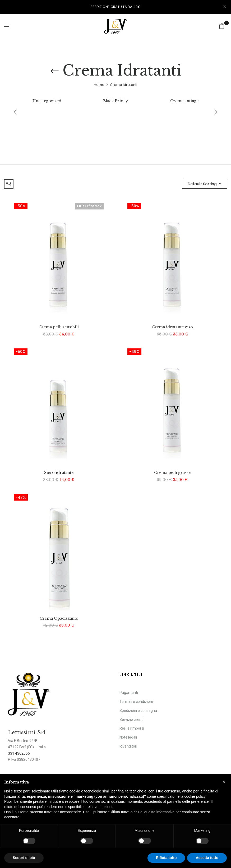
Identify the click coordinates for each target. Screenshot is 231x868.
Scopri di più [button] (24, 858)
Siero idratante (59, 473)
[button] (222, 26)
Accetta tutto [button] (207, 858)
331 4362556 (19, 753)
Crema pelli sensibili (59, 327)
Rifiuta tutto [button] (166, 858)
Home (99, 85)
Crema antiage (184, 101)
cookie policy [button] (195, 796)
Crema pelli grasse (172, 473)
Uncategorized (47, 101)
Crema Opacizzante (59, 619)
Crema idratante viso (172, 327)
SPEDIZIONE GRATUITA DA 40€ (115, 7)
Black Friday (115, 101)
